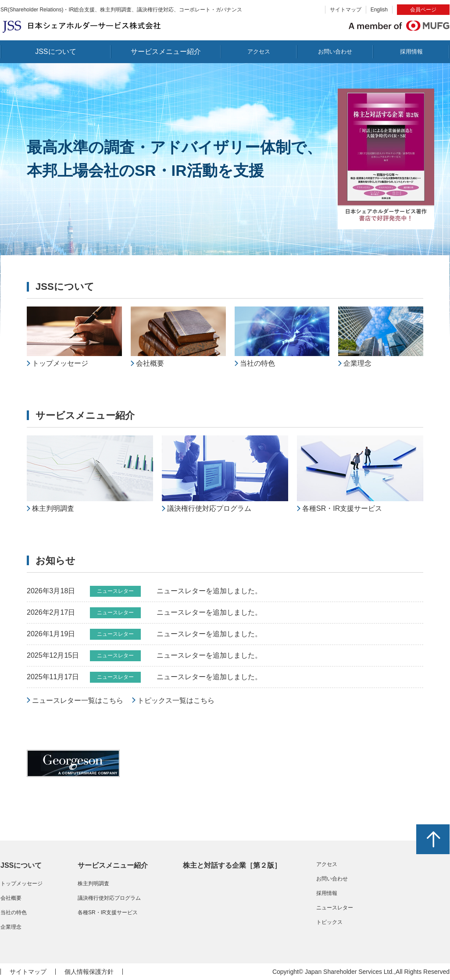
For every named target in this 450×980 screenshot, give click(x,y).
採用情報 (411, 52)
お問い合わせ (335, 52)
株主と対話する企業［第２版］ (232, 865)
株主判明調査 (93, 884)
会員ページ (423, 10)
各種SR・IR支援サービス (108, 912)
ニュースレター (335, 908)
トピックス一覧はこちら (176, 700)
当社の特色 (14, 912)
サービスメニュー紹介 (166, 52)
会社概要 (11, 898)
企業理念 (11, 927)
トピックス (329, 922)
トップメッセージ (21, 884)
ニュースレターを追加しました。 (209, 591)
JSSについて (55, 52)
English (379, 10)
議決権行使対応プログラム (109, 898)
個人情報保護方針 (89, 972)
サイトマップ (346, 10)
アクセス (259, 52)
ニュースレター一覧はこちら (78, 700)
